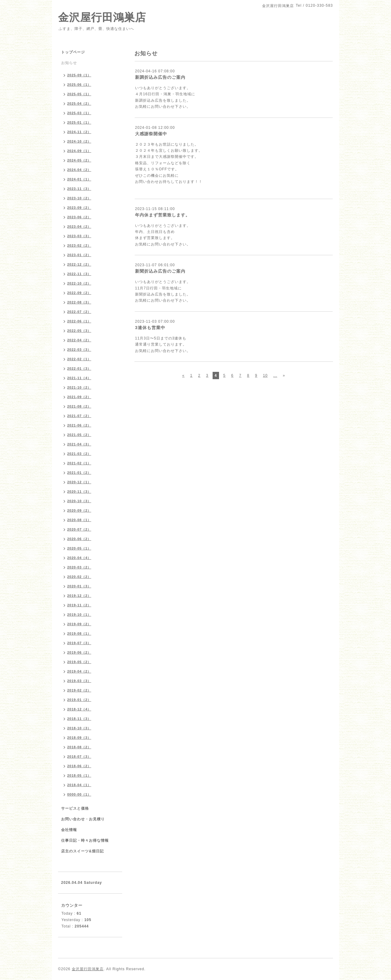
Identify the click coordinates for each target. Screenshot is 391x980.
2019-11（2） (79, 605)
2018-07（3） (79, 757)
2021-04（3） (79, 444)
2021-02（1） (79, 463)
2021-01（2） (79, 473)
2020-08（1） (79, 520)
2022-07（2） (79, 312)
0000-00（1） (79, 794)
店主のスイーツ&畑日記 (82, 851)
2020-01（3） (79, 586)
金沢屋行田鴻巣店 (102, 17)
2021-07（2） (79, 416)
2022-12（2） (79, 264)
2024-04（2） (79, 170)
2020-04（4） (79, 558)
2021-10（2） (79, 387)
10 (265, 376)
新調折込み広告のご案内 (160, 77)
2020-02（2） (79, 577)
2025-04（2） (79, 103)
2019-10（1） (79, 615)
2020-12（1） (79, 482)
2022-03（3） (79, 350)
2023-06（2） (79, 217)
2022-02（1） (79, 359)
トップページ (73, 52)
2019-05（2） (79, 662)
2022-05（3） (79, 331)
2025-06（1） (79, 85)
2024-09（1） (79, 151)
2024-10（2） (79, 141)
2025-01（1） (79, 122)
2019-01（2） (79, 700)
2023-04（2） (79, 227)
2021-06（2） (79, 425)
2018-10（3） (79, 728)
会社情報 (69, 830)
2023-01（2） (79, 255)
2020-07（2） (79, 529)
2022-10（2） (79, 283)
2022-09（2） (79, 293)
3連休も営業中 (150, 328)
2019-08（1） (79, 633)
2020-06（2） (79, 539)
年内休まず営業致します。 (163, 215)
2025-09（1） (79, 75)
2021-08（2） (79, 406)
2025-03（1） (79, 113)
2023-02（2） (79, 245)
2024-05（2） (79, 160)
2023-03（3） (79, 236)
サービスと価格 (75, 808)
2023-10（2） (79, 198)
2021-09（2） (79, 397)
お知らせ (69, 63)
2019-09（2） (79, 624)
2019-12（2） (79, 596)
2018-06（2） (79, 766)
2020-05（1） (79, 548)
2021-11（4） (79, 378)
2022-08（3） (79, 302)
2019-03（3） (79, 681)
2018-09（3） (79, 738)
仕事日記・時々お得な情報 (85, 840)
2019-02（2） (79, 690)
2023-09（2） (79, 208)
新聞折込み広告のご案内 (160, 271)
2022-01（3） (79, 368)
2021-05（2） (79, 435)
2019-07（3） (79, 643)
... (275, 376)
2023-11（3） (79, 189)
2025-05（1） (79, 94)
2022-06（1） (79, 321)
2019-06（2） (79, 652)
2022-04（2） (79, 340)
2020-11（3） (79, 492)
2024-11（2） (79, 132)
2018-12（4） (79, 709)
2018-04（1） (79, 785)
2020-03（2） (79, 567)
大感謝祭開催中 (151, 134)
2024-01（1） (79, 179)
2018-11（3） (79, 719)
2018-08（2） (79, 747)
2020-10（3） (79, 501)
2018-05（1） (79, 775)
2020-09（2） (79, 510)
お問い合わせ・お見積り (83, 819)
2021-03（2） (79, 454)
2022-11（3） (79, 274)
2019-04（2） (79, 671)
